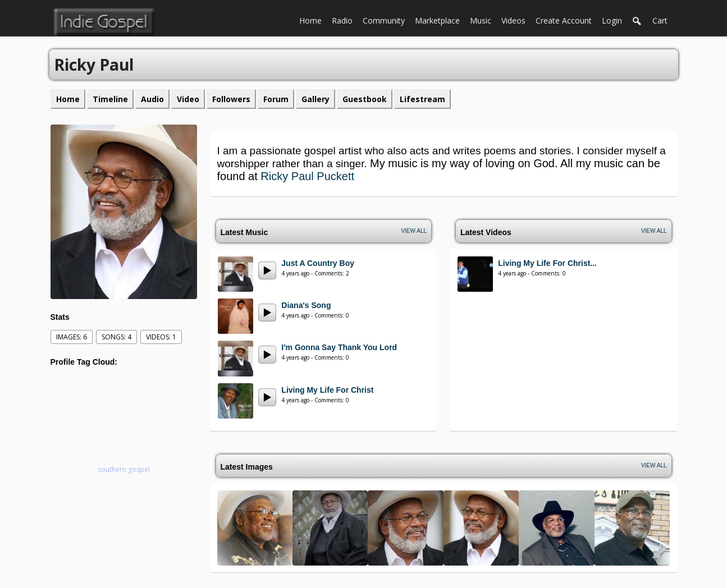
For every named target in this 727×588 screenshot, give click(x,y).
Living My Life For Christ (327, 390)
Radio (345, 20)
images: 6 (72, 337)
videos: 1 (161, 337)
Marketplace (440, 20)
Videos (516, 20)
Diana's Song (306, 305)
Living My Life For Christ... (547, 263)
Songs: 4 (116, 337)
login (612, 20)
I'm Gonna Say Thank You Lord (339, 347)
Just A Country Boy (318, 263)
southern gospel (124, 469)
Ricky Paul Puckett (307, 176)
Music (483, 20)
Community (386, 20)
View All (414, 231)
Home (313, 20)
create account (564, 20)
